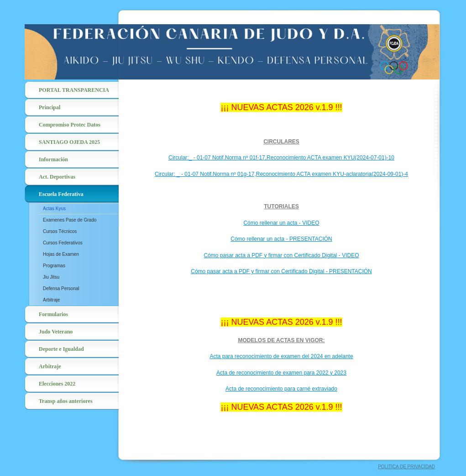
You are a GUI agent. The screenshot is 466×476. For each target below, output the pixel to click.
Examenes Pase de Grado (70, 220)
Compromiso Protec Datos (70, 125)
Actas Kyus (54, 209)
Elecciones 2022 (57, 384)
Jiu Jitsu (51, 277)
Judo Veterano (56, 332)
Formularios (53, 314)
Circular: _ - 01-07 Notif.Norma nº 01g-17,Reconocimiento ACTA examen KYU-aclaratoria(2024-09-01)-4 (281, 174)
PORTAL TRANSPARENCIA (74, 90)
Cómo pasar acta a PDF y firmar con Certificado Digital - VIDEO (281, 255)
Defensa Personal (61, 288)
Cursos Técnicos (60, 231)
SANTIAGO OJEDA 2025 (69, 142)
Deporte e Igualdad (61, 349)
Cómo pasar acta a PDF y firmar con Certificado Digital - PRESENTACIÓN (281, 271)
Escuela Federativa (61, 194)
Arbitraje (51, 300)
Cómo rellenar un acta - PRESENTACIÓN (281, 239)
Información (53, 159)
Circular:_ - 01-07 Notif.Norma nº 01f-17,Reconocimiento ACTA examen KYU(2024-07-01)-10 (281, 158)
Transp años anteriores (66, 401)
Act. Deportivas (57, 177)
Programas (54, 266)
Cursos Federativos (63, 243)
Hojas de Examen (61, 254)
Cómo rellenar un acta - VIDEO (281, 223)
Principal (50, 107)
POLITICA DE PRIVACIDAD (406, 467)
